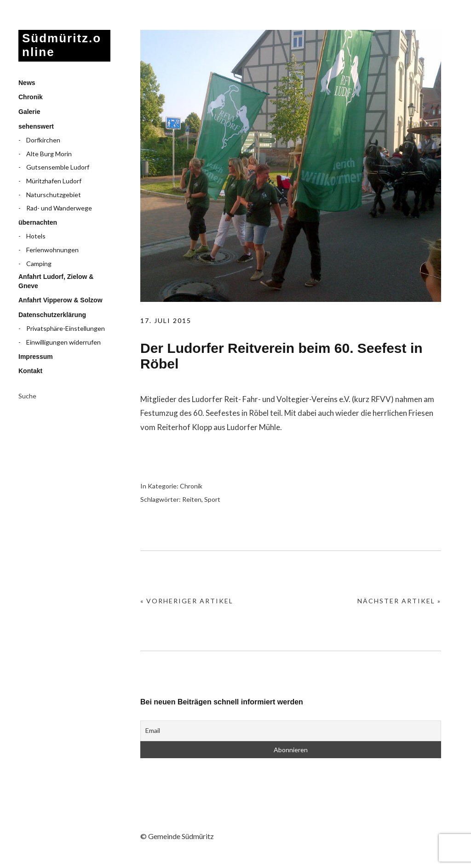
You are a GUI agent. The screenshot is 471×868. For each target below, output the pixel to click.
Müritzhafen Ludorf (54, 181)
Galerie (29, 112)
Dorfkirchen (43, 140)
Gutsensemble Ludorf (58, 167)
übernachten (38, 222)
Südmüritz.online (62, 45)
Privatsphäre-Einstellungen (66, 328)
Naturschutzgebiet (54, 195)
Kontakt (30, 371)
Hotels (36, 236)
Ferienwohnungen (52, 250)
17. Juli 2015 (166, 321)
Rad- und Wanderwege (59, 208)
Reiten (192, 499)
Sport (212, 499)
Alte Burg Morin (49, 154)
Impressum (36, 357)
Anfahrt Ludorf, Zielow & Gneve (56, 281)
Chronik (31, 97)
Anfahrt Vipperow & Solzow (60, 300)
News (27, 83)
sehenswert (36, 126)
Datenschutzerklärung (52, 315)
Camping (39, 264)
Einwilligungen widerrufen (63, 342)
